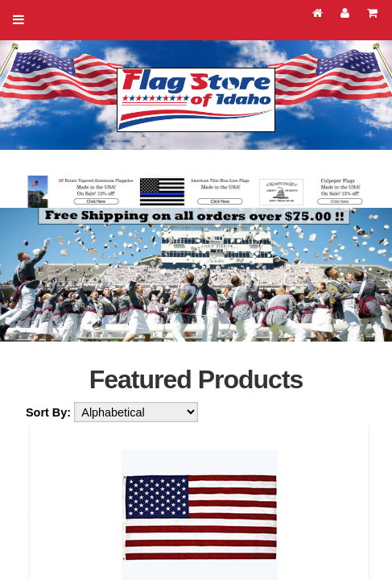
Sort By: (50, 412)
